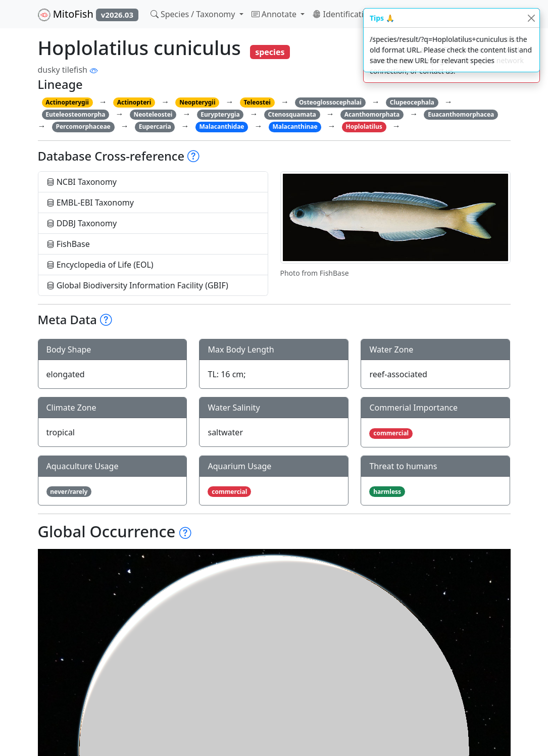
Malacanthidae (222, 127)
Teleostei (257, 102)
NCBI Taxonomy (82, 182)
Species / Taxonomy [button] (194, 14)
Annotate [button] (275, 14)
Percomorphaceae (83, 127)
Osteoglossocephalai (330, 102)
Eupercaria (155, 127)
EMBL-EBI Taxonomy (90, 203)
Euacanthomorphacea (461, 114)
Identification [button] (344, 14)
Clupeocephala (412, 102)
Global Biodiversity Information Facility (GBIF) (137, 285)
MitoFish (88, 14)
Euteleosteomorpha (75, 114)
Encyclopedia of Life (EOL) (100, 265)
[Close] (531, 18)
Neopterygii (197, 102)
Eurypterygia (220, 114)
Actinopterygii (67, 102)
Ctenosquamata (292, 114)
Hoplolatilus (364, 127)
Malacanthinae (295, 127)
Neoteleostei (153, 114)
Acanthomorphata (372, 114)
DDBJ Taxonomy (82, 223)
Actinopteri (134, 102)
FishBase (68, 244)
